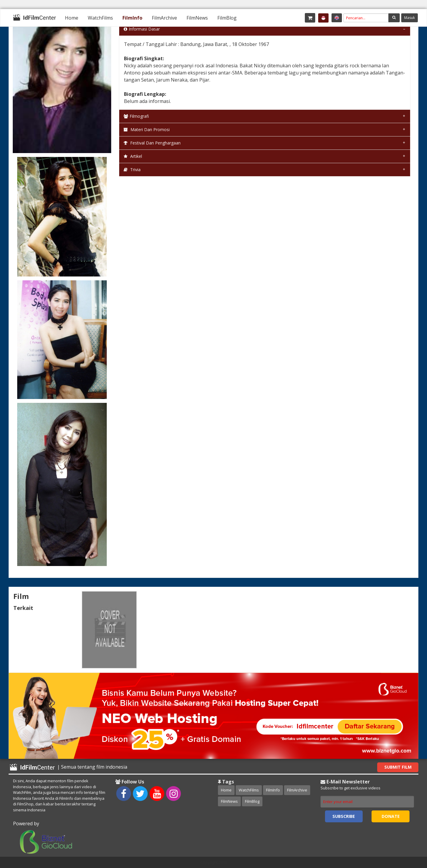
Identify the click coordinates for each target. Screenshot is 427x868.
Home (72, 18)
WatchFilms (100, 18)
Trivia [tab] (132, 170)
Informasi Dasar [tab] (142, 29)
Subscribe (344, 816)
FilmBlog (227, 18)
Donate (391, 816)
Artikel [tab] (133, 156)
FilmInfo (132, 18)
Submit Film (398, 767)
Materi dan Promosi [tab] (147, 129)
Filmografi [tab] (136, 116)
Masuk (410, 18)
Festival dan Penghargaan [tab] (152, 143)
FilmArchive (164, 18)
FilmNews (197, 18)
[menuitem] (72, 18)
